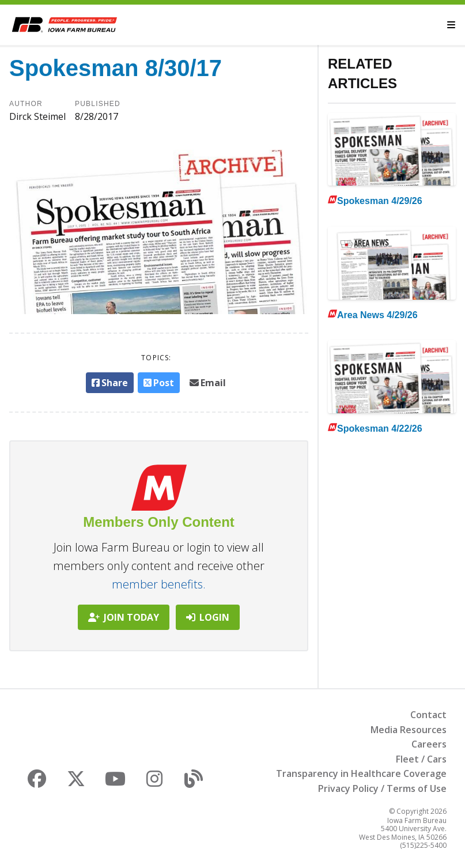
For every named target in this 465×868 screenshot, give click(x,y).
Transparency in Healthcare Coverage (361, 773)
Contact (428, 715)
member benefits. (159, 584)
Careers (429, 744)
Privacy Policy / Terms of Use (382, 788)
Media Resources (409, 730)
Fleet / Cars (421, 759)
